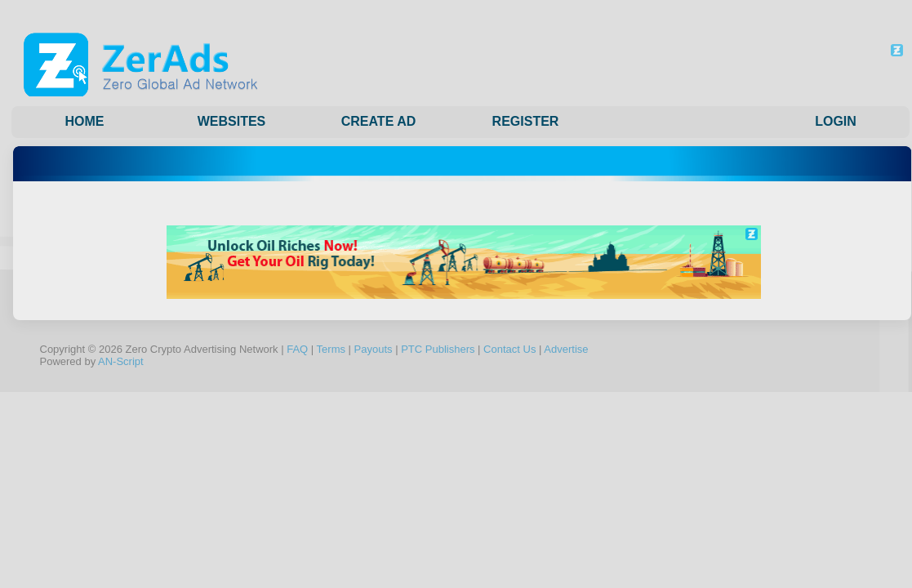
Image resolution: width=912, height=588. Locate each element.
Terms (331, 349)
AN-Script (121, 361)
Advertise (566, 349)
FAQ (297, 349)
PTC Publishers (438, 349)
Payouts (374, 349)
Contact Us (509, 349)
